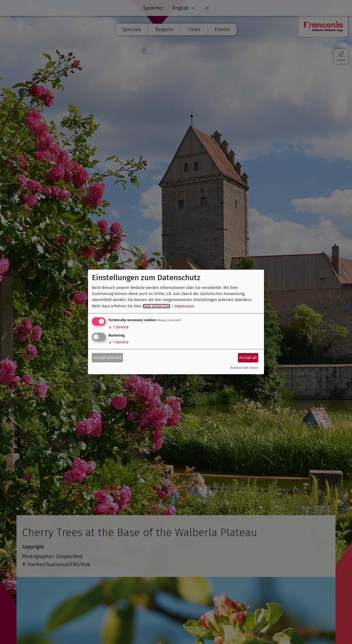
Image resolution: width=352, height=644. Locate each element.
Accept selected (108, 357)
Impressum (184, 306)
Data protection (156, 306)
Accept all (248, 357)
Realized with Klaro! (244, 368)
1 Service (119, 327)
